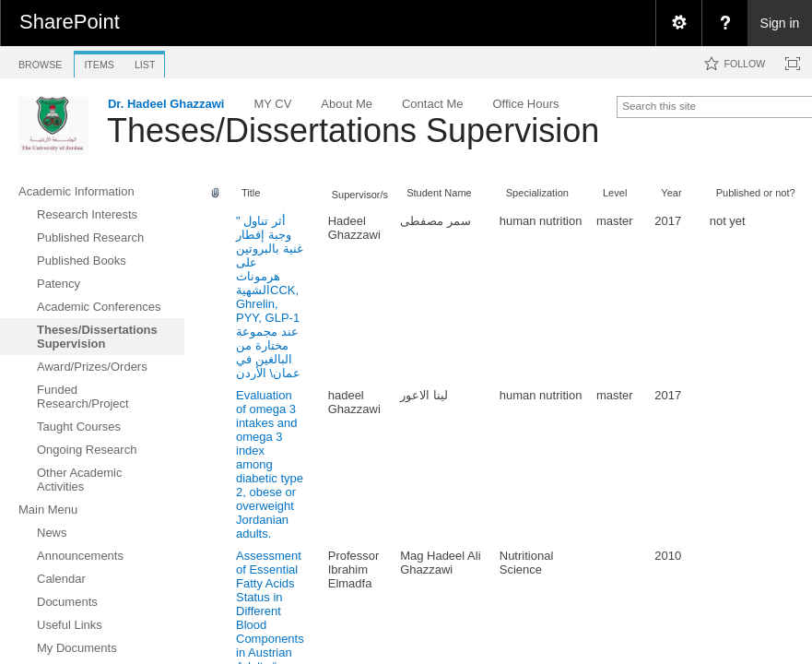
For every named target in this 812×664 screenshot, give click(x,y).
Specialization (537, 193)
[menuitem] (678, 23)
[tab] (40, 61)
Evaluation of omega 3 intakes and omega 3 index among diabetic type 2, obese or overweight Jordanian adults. (270, 464)
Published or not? (756, 193)
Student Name (439, 193)
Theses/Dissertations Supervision (353, 130)
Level (615, 193)
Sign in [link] (780, 23)
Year (671, 193)
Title (251, 193)
